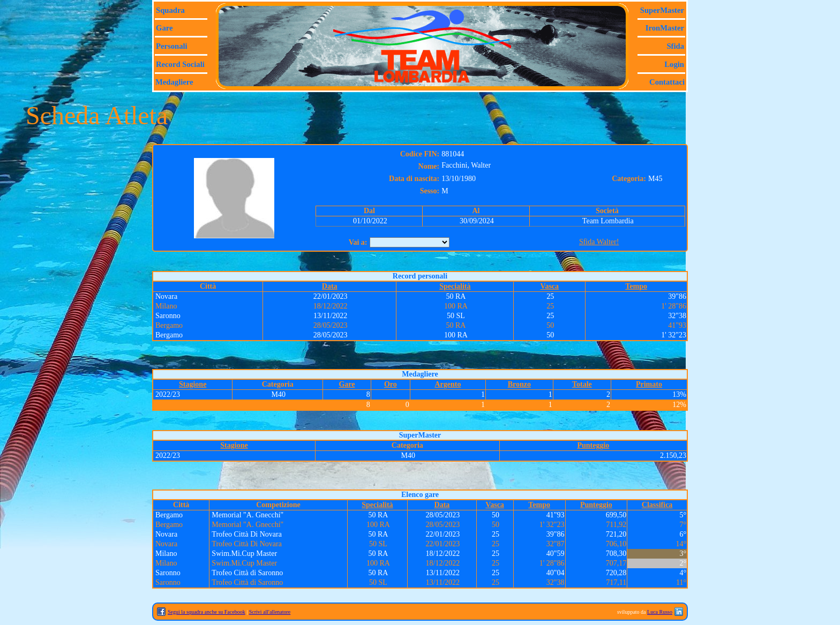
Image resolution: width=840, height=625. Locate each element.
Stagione (193, 384)
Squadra (170, 10)
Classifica (657, 505)
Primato (649, 384)
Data (330, 286)
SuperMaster (662, 10)
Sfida (675, 46)
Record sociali (180, 64)
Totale (582, 384)
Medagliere (174, 82)
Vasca (550, 286)
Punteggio (593, 445)
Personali (172, 46)
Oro (391, 384)
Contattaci (667, 82)
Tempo (636, 286)
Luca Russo (660, 612)
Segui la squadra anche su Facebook (207, 612)
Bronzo (519, 384)
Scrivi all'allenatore (270, 612)
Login (674, 64)
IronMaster (665, 28)
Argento (448, 384)
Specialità (455, 286)
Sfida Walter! (599, 242)
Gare (164, 28)
